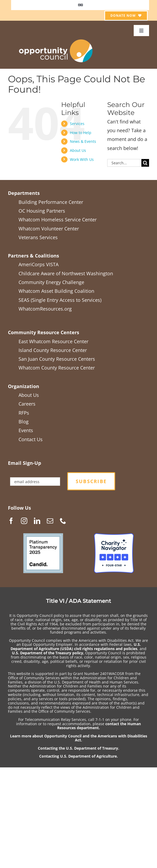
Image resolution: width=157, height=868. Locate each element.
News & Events (83, 141)
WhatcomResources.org (45, 309)
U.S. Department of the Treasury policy (48, 653)
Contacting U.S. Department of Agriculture (78, 756)
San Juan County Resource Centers (57, 359)
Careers (27, 404)
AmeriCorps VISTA (39, 264)
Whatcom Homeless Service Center (58, 220)
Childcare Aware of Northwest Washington (66, 273)
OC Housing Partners (42, 211)
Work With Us (82, 159)
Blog (24, 422)
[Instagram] (24, 521)
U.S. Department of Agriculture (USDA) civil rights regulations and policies (76, 646)
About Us (78, 150)
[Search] (145, 163)
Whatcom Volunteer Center (49, 229)
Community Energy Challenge (51, 282)
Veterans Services (38, 237)
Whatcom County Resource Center (57, 368)
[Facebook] (11, 521)
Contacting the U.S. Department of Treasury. (78, 748)
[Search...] (124, 163)
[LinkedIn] (37, 521)
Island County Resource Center (53, 350)
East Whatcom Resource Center (53, 341)
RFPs (24, 413)
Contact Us (31, 439)
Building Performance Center (51, 202)
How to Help (81, 133)
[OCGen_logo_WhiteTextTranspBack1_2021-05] (56, 38)
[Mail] (50, 521)
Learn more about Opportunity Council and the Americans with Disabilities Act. (79, 738)
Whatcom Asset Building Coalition (56, 291)
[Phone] (63, 521)
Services (77, 124)
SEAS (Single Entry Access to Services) (60, 300)
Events (26, 430)
